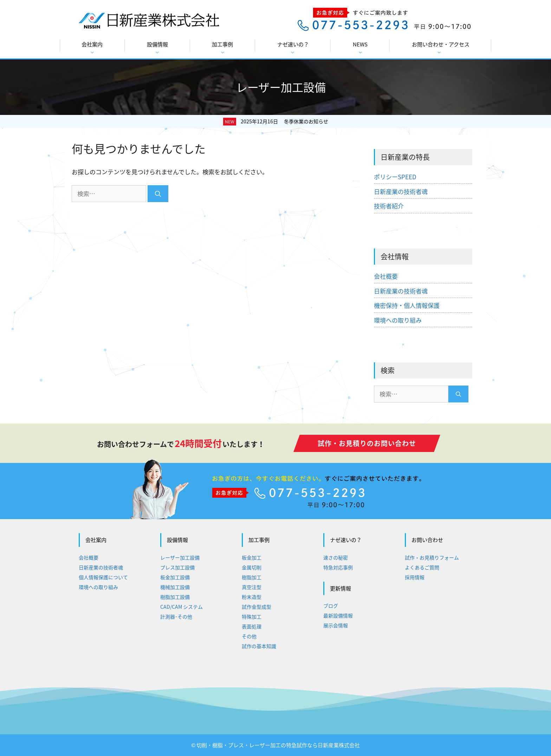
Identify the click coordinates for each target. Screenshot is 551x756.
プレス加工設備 (177, 567)
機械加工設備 (175, 587)
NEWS (360, 48)
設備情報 (157, 48)
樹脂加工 (252, 577)
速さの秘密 (336, 557)
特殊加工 (252, 616)
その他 (249, 636)
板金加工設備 (175, 577)
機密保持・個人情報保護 (407, 305)
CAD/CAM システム (181, 607)
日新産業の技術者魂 (401, 191)
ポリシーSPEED (395, 177)
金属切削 (252, 567)
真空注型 (252, 587)
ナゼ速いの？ (293, 48)
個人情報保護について (103, 577)
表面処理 (252, 626)
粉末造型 (252, 597)
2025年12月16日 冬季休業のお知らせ (284, 121)
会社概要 (386, 276)
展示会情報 (336, 625)
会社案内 (92, 48)
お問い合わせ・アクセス (441, 48)
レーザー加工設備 (180, 557)
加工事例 (222, 48)
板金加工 (252, 557)
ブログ (331, 606)
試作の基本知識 (259, 646)
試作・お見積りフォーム (432, 557)
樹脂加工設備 (175, 597)
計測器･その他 (176, 616)
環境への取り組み (398, 320)
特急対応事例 (338, 567)
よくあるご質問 (422, 567)
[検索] (158, 194)
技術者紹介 (389, 206)
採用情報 (415, 577)
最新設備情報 (338, 615)
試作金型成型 (257, 607)
